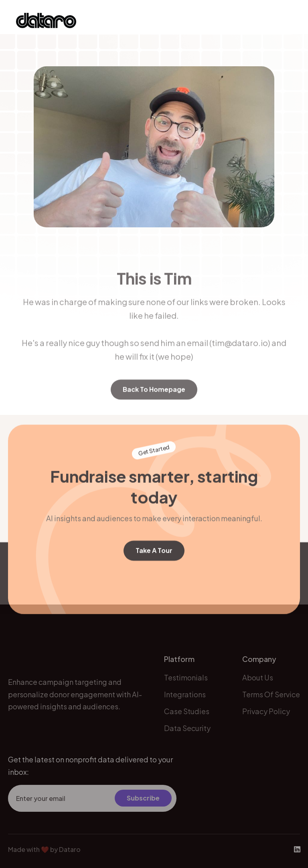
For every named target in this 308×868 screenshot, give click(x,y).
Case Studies (187, 718)
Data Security (187, 734)
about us (258, 683)
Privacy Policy (266, 718)
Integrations (185, 700)
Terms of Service (271, 700)
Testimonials (186, 683)
